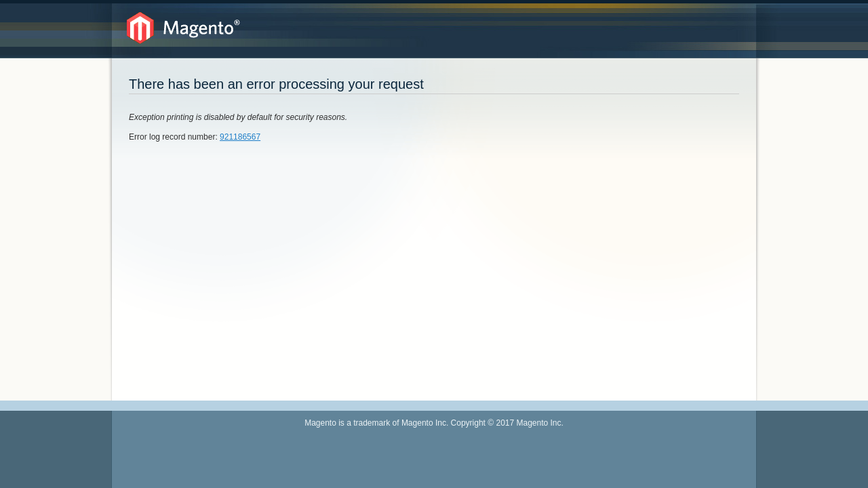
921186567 (240, 137)
